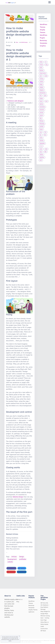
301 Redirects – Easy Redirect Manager (45, 607)
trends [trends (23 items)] (41, 138)
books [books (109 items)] (41, 68)
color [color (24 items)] (41, 76)
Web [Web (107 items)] (45, 152)
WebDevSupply (24, 42)
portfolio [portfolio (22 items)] (42, 127)
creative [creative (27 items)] (41, 82)
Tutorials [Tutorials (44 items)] (42, 141)
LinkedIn (22, 572)
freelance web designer (15, 101)
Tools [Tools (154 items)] (45, 135)
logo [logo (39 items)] (41, 118)
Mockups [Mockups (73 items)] (42, 121)
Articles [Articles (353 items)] (41, 65)
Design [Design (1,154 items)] (41, 84)
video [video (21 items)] (46, 149)
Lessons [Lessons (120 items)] (41, 115)
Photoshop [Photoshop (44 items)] (42, 124)
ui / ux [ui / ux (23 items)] (41, 146)
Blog (18, 602)
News (17, 42)
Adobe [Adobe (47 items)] (41, 62)
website (10, 562)
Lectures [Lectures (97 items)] (42, 113)
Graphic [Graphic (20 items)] (41, 98)
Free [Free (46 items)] (41, 96)
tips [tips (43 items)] (40, 135)
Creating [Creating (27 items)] (42, 79)
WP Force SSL (44, 603)
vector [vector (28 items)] (41, 149)
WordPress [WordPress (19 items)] (42, 157)
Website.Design (18, 497)
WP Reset (43, 631)
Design (22, 557)
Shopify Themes (33, 610)
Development (12, 559)
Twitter (22, 568)
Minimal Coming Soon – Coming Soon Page (45, 618)
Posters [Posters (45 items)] (41, 129)
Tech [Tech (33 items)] (45, 132)
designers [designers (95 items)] (42, 90)
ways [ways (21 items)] (41, 152)
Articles (14, 557)
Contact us (19, 599)
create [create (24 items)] (46, 76)
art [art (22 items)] (46, 62)
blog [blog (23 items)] (47, 65)
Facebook (11, 568)
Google (11, 572)
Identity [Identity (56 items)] (41, 104)
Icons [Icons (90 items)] (46, 101)
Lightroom (31, 612)
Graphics (43, 46)
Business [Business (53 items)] (42, 70)
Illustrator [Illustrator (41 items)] (42, 110)
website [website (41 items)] (41, 155)
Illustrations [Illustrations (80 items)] (42, 107)
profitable (23, 559)
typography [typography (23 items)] (42, 143)
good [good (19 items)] (45, 96)
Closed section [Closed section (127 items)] (43, 73)
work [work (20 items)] (41, 160)
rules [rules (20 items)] (41, 132)
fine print (9, 638)
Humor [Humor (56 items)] (41, 101)
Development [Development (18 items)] (43, 93)
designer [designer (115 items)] (42, 87)
